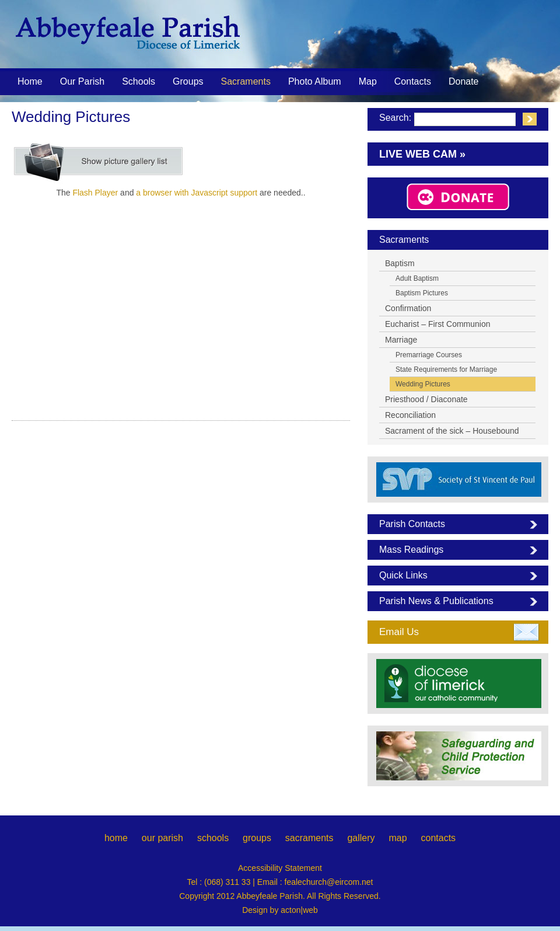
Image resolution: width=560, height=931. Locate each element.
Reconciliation (410, 415)
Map (368, 81)
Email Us (399, 632)
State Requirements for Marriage (446, 369)
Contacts (413, 81)
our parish (162, 838)
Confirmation (408, 308)
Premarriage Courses (429, 355)
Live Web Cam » (422, 154)
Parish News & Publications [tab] (436, 601)
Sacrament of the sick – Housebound (452, 431)
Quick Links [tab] (403, 575)
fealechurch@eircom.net (329, 882)
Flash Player (95, 193)
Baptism (400, 263)
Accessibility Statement (280, 868)
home (116, 838)
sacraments (309, 838)
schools (213, 838)
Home (30, 81)
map (398, 838)
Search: (395, 118)
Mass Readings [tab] (411, 550)
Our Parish (82, 82)
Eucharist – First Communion (438, 324)
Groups (188, 81)
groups (257, 838)
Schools (139, 81)
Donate (464, 81)
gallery (361, 838)
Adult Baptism (417, 278)
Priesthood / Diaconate (426, 399)
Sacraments (246, 82)
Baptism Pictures (422, 293)
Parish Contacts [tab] (412, 524)
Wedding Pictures (423, 384)
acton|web (299, 910)
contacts (438, 838)
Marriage (401, 340)
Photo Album (315, 81)
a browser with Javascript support (197, 193)
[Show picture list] (99, 162)
